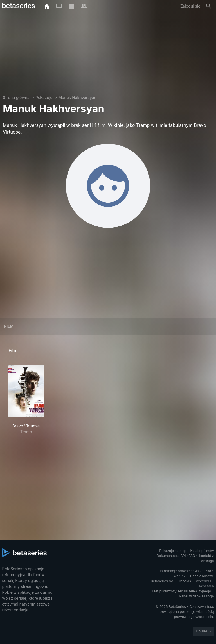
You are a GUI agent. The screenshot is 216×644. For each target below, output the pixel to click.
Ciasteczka (202, 571)
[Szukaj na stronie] (209, 6)
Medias (185, 581)
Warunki (180, 576)
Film (9, 326)
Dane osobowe (202, 576)
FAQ (192, 556)
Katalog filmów (202, 551)
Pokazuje (44, 98)
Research (207, 586)
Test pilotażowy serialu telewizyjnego (181, 591)
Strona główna (16, 98)
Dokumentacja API (171, 556)
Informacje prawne (175, 571)
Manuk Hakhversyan (77, 98)
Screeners (203, 581)
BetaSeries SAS (163, 581)
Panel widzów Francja (196, 596)
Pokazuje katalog (173, 551)
